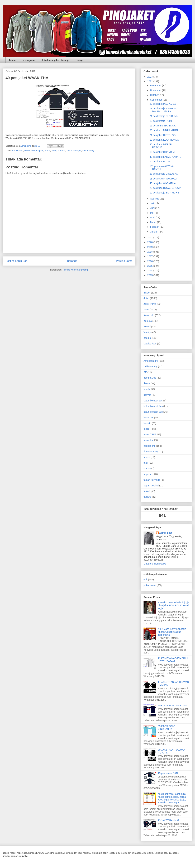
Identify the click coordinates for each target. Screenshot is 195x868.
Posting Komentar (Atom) (75, 270)
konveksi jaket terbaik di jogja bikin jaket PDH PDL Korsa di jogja (174, 605)
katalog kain (150, 344)
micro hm (149, 440)
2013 (150, 275)
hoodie (147, 338)
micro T (148, 429)
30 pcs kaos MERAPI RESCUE (161, 146)
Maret (154, 222)
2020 (150, 242)
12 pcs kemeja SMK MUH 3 (164, 193)
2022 (150, 81)
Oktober (155, 95)
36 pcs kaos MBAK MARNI (164, 130)
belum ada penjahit (34, 151)
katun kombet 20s (153, 401)
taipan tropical (151, 486)
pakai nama (150, 585)
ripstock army (151, 452)
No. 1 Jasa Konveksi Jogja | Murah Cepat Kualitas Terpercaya (173, 632)
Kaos (146, 310)
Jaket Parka (150, 304)
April (153, 217)
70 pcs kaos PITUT (160, 162)
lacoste (147, 423)
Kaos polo (149, 315)
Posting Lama (124, 261)
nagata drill (149, 446)
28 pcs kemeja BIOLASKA (164, 174)
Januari (154, 232)
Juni (153, 208)
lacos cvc (149, 418)
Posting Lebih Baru (17, 261)
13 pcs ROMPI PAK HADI (163, 179)
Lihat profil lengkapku (155, 564)
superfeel (149, 474)
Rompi (147, 326)
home (12, 60)
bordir (47, 151)
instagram (29, 60)
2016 (150, 261)
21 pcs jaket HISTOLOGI (163, 135)
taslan (147, 491)
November (156, 90)
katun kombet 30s (153, 412)
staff (146, 463)
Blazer (147, 293)
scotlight (77, 151)
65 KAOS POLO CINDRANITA (167, 728)
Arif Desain (18, 151)
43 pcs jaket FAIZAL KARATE (165, 157)
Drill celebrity (150, 367)
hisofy (147, 389)
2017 (150, 256)
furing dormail (58, 151)
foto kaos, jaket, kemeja (56, 60)
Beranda (72, 261)
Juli (152, 203)
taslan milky (88, 151)
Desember (156, 86)
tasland (147, 497)
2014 (150, 271)
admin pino (166, 533)
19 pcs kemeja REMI (161, 121)
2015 (150, 266)
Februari (155, 227)
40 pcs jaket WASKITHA (163, 183)
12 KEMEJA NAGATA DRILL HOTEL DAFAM (173, 660)
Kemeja (148, 321)
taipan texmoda (152, 480)
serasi (147, 457)
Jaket (69, 151)
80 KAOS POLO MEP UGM (173, 705)
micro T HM (150, 434)
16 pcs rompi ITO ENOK (163, 126)
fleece (147, 383)
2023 (150, 77)
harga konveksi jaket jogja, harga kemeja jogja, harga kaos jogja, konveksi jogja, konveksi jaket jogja (172, 798)
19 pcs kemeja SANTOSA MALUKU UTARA (163, 110)
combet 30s (150, 378)
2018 (150, 252)
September (156, 100)
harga (80, 60)
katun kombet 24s (153, 406)
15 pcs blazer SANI (168, 773)
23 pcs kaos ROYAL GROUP (165, 188)
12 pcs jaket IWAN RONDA (164, 140)
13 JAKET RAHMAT (169, 820)
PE (145, 372)
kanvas (147, 395)
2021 (150, 238)
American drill (151, 361)
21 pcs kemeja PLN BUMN (164, 116)
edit (146, 580)
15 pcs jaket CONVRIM (162, 152)
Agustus (155, 199)
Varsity (147, 332)
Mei (152, 213)
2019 (150, 247)
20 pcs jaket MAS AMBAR (164, 104)
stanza (147, 468)
